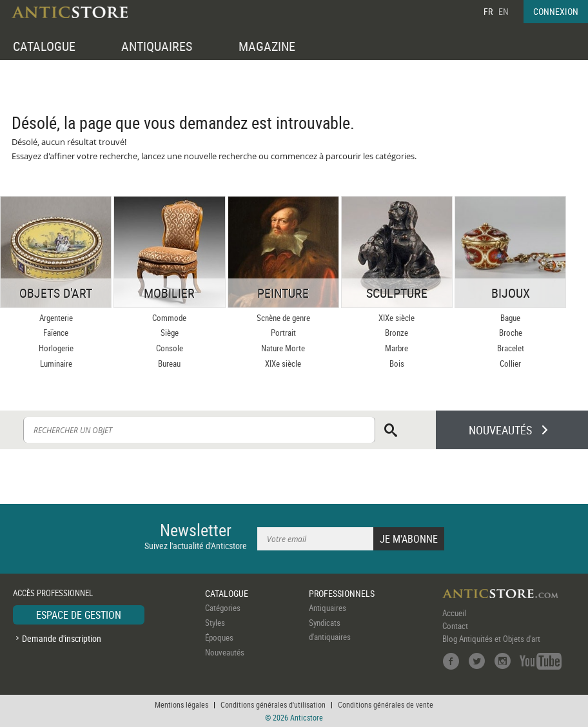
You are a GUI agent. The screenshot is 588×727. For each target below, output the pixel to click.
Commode (169, 318)
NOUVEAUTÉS (500, 430)
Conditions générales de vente (386, 704)
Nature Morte (283, 348)
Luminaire (56, 363)
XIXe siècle (283, 363)
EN (504, 11)
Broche (511, 333)
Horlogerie (56, 348)
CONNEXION (556, 11)
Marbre (397, 348)
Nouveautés (225, 652)
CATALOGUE (44, 46)
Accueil (454, 613)
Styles (215, 623)
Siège (170, 333)
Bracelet (511, 348)
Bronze (397, 333)
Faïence (56, 333)
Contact (455, 626)
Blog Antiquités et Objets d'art (491, 639)
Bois (397, 363)
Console (170, 348)
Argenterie (56, 318)
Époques (219, 637)
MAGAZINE (267, 46)
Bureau (169, 363)
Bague (510, 318)
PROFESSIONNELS (342, 593)
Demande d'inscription (62, 638)
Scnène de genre (283, 318)
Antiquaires (328, 608)
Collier (510, 363)
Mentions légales (181, 704)
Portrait (283, 333)
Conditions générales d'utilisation (273, 704)
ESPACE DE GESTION (79, 615)
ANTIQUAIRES (157, 46)
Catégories (223, 608)
